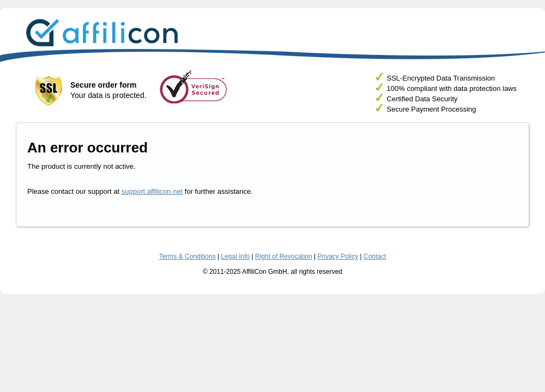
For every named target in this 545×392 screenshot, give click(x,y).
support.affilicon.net (152, 191)
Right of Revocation (284, 256)
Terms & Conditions (187, 256)
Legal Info (235, 256)
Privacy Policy (338, 256)
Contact (375, 256)
